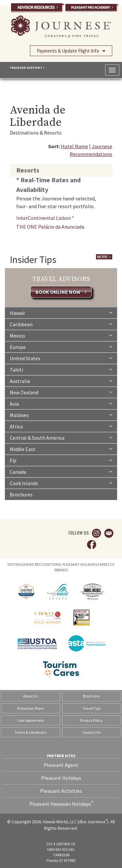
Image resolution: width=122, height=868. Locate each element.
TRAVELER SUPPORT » (27, 68)
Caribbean (61, 324)
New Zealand (61, 392)
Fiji (61, 460)
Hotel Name (75, 146)
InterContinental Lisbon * (45, 218)
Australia (61, 381)
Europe (61, 347)
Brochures (21, 494)
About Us (30, 696)
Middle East (61, 449)
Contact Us (91, 732)
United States (61, 358)
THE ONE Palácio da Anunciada (50, 227)
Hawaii (61, 313)
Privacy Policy (91, 720)
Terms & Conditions (31, 732)
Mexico (61, 335)
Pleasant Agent (61, 765)
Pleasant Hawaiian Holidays (61, 803)
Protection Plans (31, 708)
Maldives (61, 415)
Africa (61, 426)
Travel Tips (92, 708)
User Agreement (31, 720)
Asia (61, 403)
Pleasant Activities (61, 791)
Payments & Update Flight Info (71, 51)
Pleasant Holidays (61, 778)
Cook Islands (61, 483)
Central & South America (61, 437)
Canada (61, 471)
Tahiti (61, 369)
